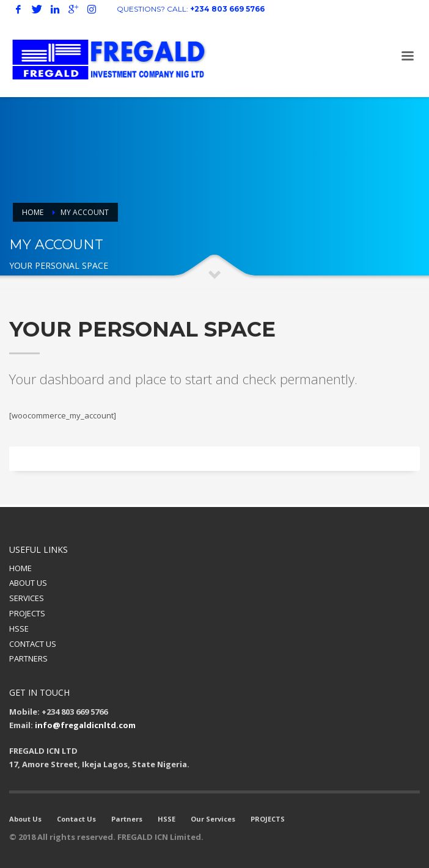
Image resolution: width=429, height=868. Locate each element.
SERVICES (27, 598)
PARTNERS (28, 658)
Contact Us (76, 819)
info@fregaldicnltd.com (85, 725)
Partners (127, 819)
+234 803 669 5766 (227, 9)
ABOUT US (28, 583)
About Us (25, 819)
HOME (20, 568)
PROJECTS (27, 613)
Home (33, 212)
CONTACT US (33, 644)
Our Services (213, 819)
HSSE (19, 629)
